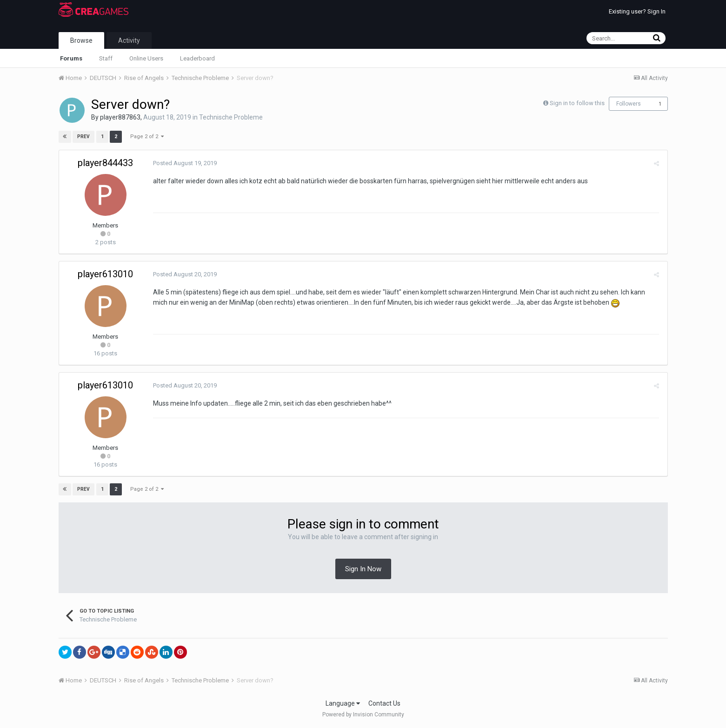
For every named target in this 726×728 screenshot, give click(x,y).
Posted (184, 163)
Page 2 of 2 (147, 137)
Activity (129, 40)
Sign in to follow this (577, 103)
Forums (71, 58)
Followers (629, 104)
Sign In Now (363, 569)
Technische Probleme (231, 117)
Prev (84, 137)
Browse (81, 40)
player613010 (105, 274)
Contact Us (384, 703)
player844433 (105, 163)
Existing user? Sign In (637, 11)
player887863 (120, 117)
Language (343, 703)
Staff (106, 58)
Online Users (146, 58)
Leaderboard (197, 58)
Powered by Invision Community (363, 715)
